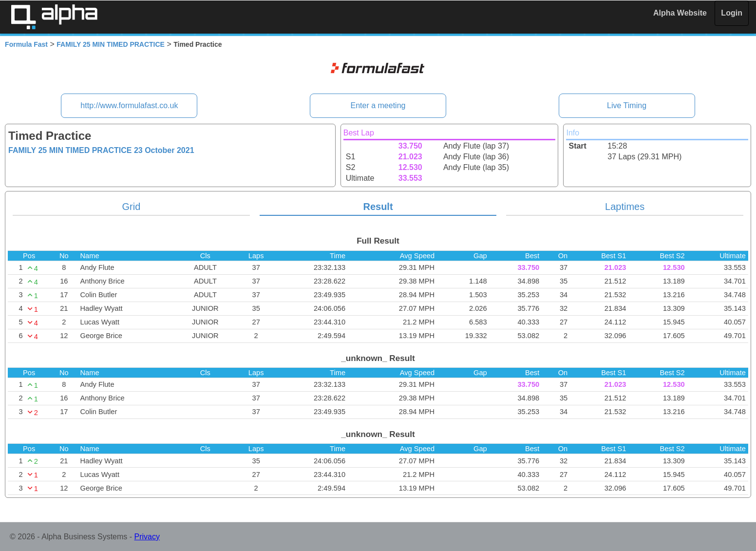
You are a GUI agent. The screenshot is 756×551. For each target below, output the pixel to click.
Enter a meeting (378, 105)
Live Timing (627, 105)
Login (732, 13)
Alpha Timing (54, 17)
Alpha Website (680, 13)
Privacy (147, 537)
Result (378, 207)
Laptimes (625, 207)
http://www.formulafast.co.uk (129, 105)
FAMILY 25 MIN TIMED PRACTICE (111, 44)
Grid (132, 207)
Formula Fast (26, 44)
